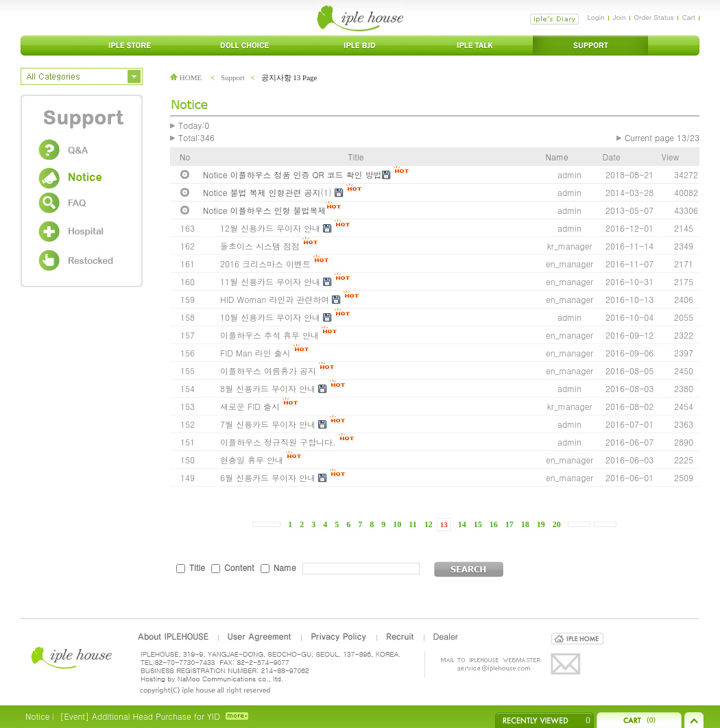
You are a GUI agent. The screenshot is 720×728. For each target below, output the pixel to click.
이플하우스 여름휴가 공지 (268, 371)
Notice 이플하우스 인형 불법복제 (264, 210)
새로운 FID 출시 (250, 406)
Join (620, 17)
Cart (689, 17)
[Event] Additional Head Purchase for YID (140, 716)
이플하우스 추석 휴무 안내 (269, 335)
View (670, 157)
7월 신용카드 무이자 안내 (269, 424)
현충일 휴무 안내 (252, 460)
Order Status (654, 17)
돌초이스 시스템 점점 (260, 246)
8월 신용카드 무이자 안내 (269, 388)
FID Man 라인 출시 (255, 353)
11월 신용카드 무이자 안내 (272, 281)
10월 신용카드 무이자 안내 (272, 317)
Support (233, 77)
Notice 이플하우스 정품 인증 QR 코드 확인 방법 (292, 174)
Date (612, 157)
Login (596, 17)
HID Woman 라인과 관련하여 (275, 299)
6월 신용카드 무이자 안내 (268, 477)
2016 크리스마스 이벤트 (265, 264)
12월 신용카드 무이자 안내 (272, 228)
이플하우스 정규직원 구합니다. (278, 442)
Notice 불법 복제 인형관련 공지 (262, 192)
